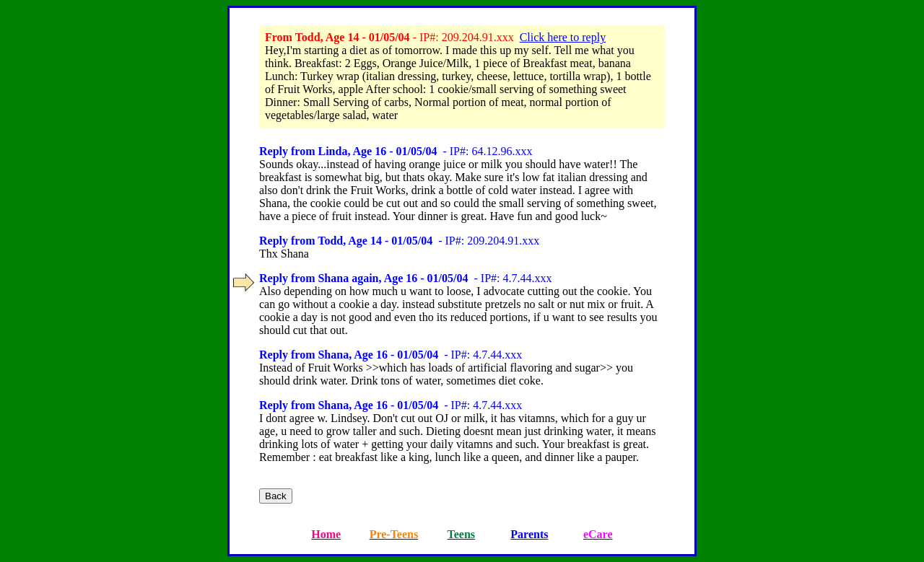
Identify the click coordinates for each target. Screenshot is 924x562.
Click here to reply (563, 37)
